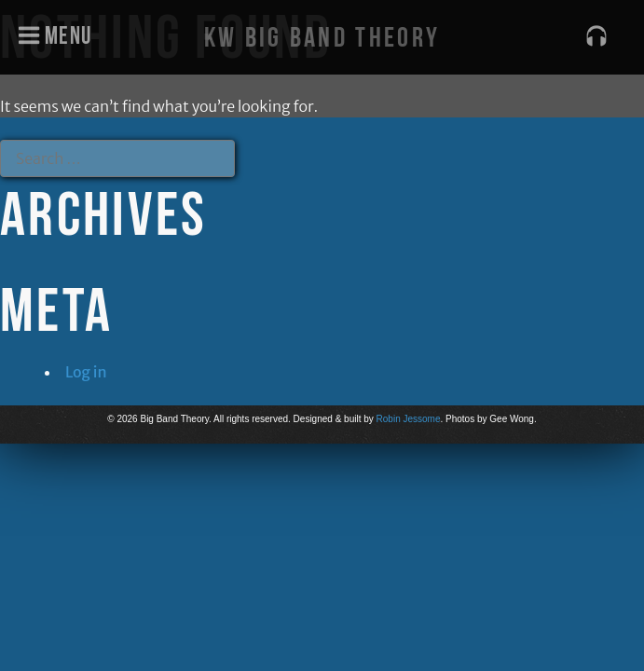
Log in (86, 372)
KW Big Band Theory (322, 37)
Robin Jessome (409, 419)
